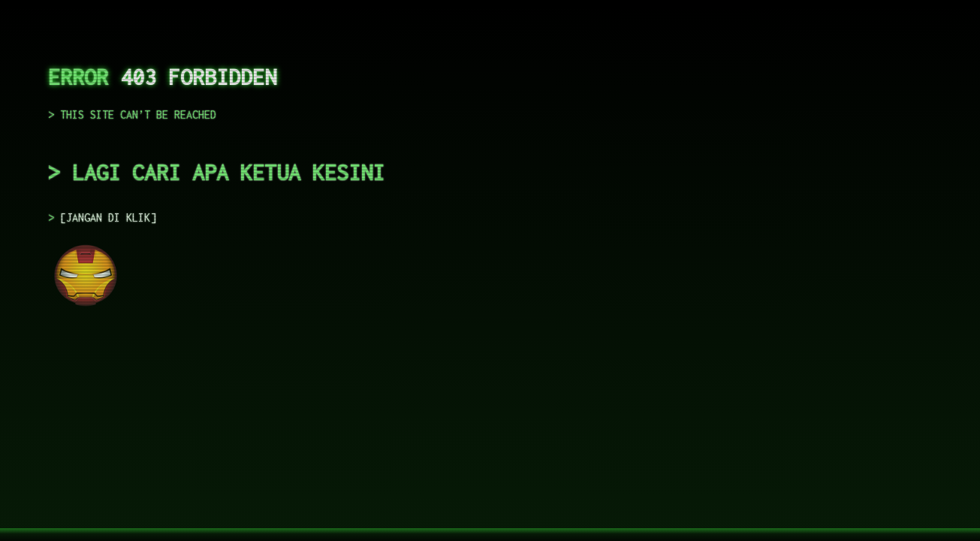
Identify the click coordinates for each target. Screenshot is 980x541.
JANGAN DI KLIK (108, 218)
